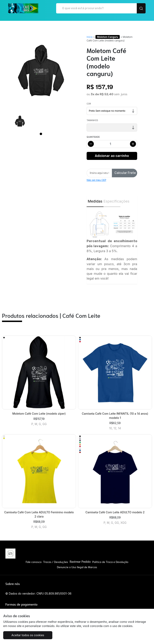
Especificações (112, 201)
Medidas (95, 201)
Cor (89, 104)
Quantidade (93, 137)
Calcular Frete (125, 173)
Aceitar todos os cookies (28, 635)
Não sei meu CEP (96, 180)
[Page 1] (41, 134)
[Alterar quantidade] (112, 144)
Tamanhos (92, 120)
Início (90, 37)
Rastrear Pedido (80, 562)
